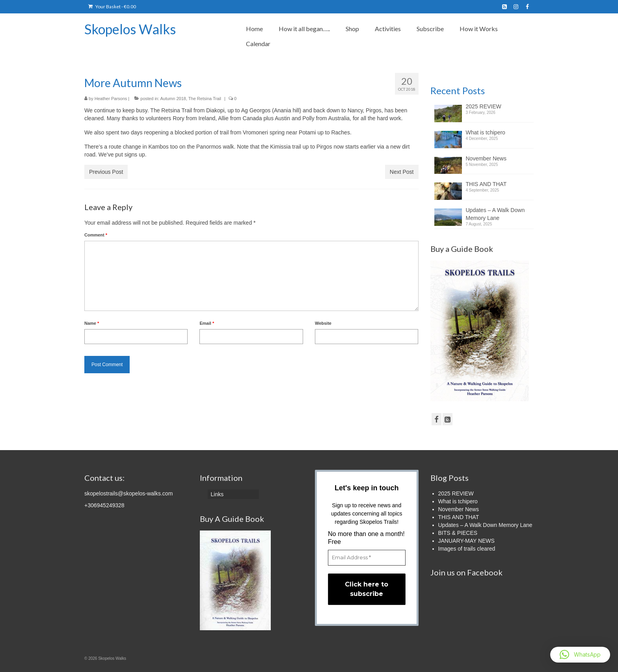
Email (207, 323)
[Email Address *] (367, 558)
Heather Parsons (111, 99)
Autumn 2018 (173, 99)
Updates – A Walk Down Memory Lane (495, 214)
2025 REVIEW (484, 106)
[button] (580, 655)
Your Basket (112, 7)
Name (92, 323)
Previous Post (106, 172)
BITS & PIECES (458, 533)
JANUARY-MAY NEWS (466, 541)
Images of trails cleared (467, 549)
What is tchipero (486, 132)
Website (323, 323)
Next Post (402, 172)
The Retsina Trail (205, 99)
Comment (96, 235)
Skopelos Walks (130, 29)
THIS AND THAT (486, 184)
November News (486, 158)
